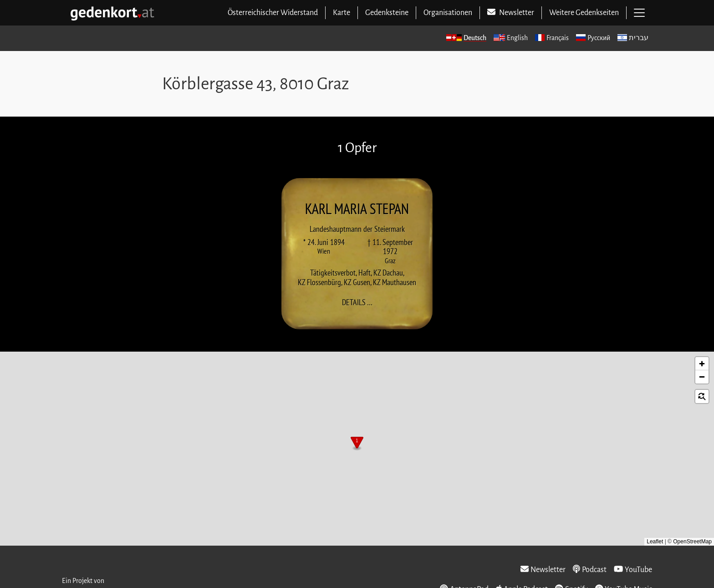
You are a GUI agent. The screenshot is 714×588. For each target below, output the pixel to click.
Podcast (590, 569)
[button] (357, 444)
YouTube (633, 569)
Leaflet (655, 542)
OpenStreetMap (692, 542)
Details (360, 302)
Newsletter (543, 569)
